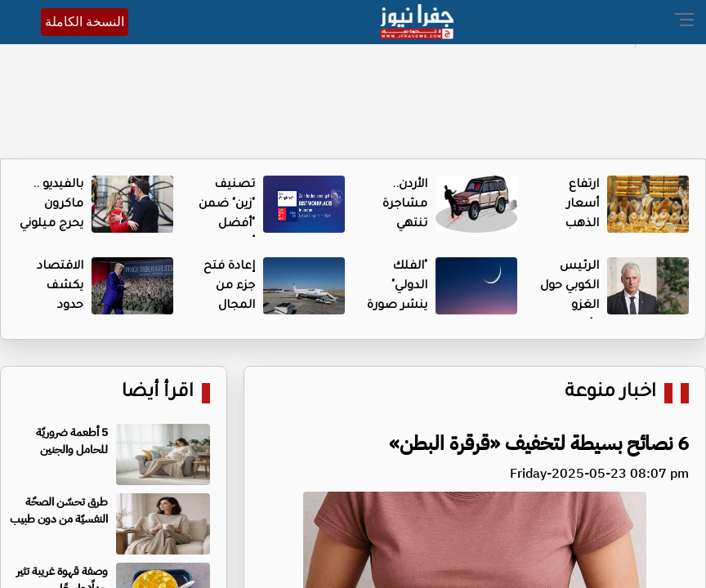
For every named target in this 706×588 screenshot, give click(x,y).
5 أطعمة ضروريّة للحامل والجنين (72, 441)
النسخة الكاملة (85, 22)
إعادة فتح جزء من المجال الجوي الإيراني (229, 306)
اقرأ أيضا (158, 393)
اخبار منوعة (610, 393)
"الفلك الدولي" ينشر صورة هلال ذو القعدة (397, 306)
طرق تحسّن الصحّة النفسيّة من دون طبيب (59, 510)
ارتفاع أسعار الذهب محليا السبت (580, 225)
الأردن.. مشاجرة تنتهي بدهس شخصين (403, 225)
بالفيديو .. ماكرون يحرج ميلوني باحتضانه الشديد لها (51, 225)
